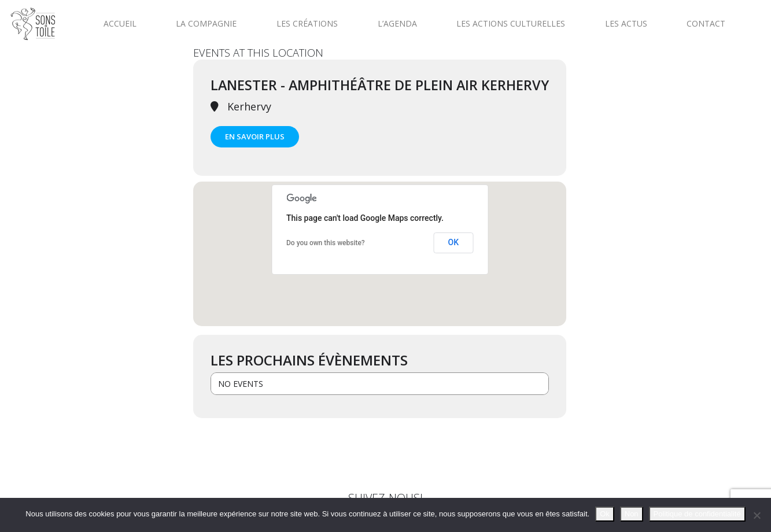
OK (454, 242)
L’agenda (397, 23)
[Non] (757, 515)
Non (632, 514)
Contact (706, 23)
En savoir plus (255, 136)
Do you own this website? (326, 243)
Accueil (120, 23)
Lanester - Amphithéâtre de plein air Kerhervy (380, 85)
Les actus (626, 23)
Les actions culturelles (511, 23)
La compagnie (206, 23)
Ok (605, 514)
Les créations (307, 23)
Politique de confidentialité (697, 514)
